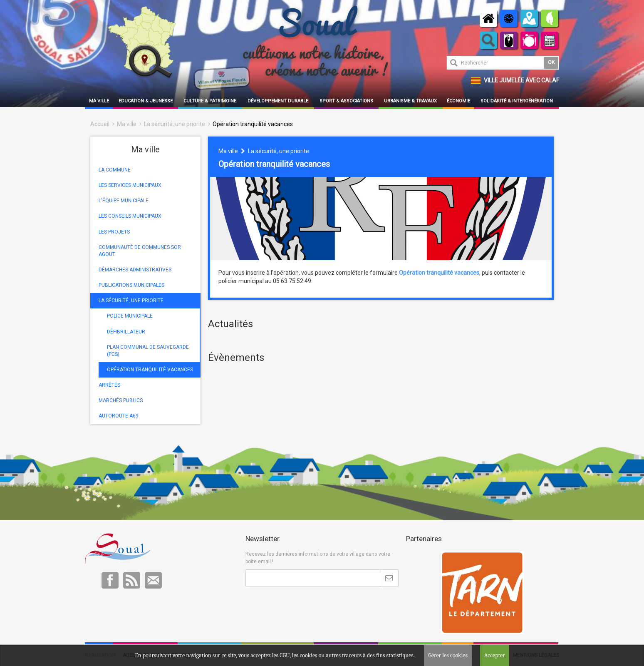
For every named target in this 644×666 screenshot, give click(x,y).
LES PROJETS (114, 232)
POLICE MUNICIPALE (130, 316)
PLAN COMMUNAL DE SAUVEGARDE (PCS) (148, 351)
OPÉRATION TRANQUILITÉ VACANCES (150, 370)
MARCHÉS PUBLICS (121, 400)
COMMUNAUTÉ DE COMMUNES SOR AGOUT (140, 251)
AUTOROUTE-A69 (119, 416)
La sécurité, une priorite (175, 124)
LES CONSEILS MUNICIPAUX (130, 216)
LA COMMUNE (115, 170)
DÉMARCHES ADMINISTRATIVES (135, 270)
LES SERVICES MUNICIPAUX (130, 185)
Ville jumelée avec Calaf (521, 80)
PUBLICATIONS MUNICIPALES (131, 285)
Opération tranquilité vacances (253, 124)
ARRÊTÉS (109, 385)
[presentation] (309, 607)
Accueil (100, 124)
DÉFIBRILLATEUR (126, 332)
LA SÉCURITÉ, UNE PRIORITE (131, 301)
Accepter (495, 655)
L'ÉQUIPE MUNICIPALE (124, 201)
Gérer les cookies (448, 655)
